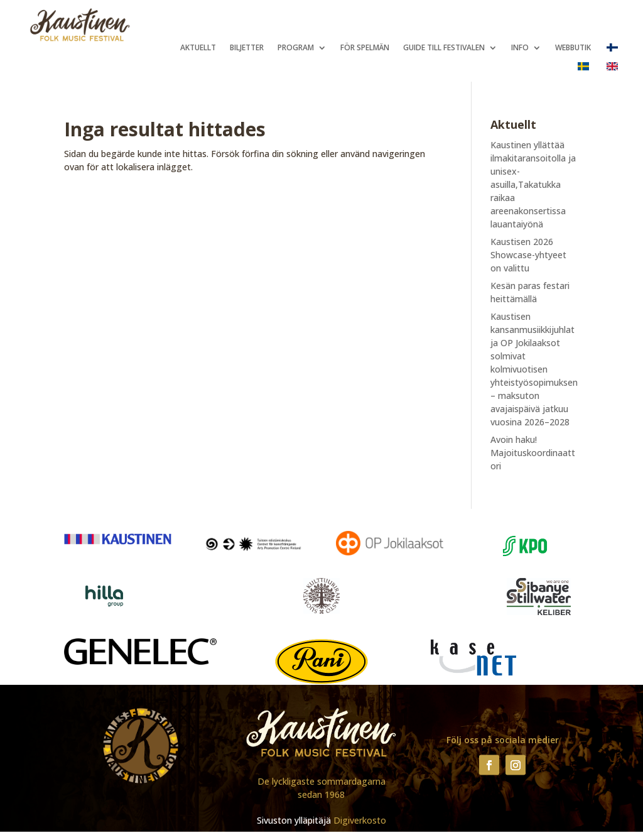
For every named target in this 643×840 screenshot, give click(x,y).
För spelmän (365, 48)
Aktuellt (198, 48)
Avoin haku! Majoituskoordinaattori (533, 453)
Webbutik (573, 48)
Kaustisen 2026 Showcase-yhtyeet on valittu (528, 255)
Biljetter (247, 48)
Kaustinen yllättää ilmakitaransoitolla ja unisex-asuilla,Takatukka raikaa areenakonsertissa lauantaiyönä (533, 184)
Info (520, 48)
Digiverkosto (360, 820)
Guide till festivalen (444, 48)
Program (296, 48)
